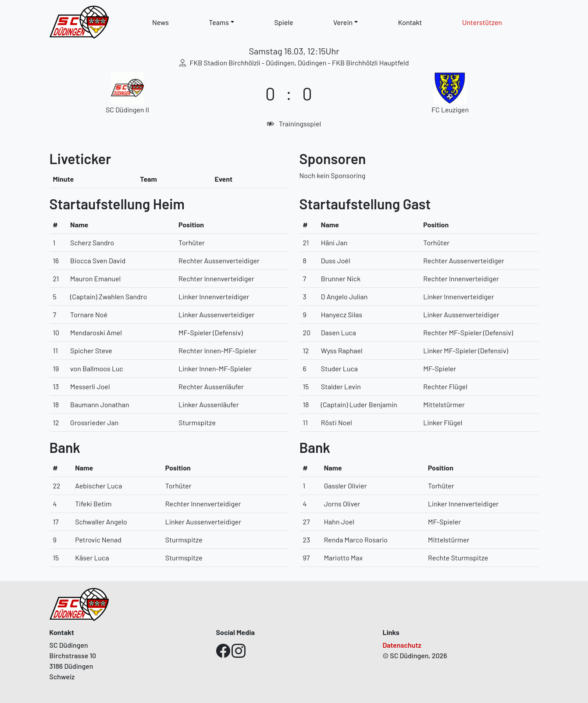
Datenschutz (402, 645)
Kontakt (410, 22)
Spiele (283, 22)
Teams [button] (219, 22)
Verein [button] (343, 22)
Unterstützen (482, 22)
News (160, 22)
